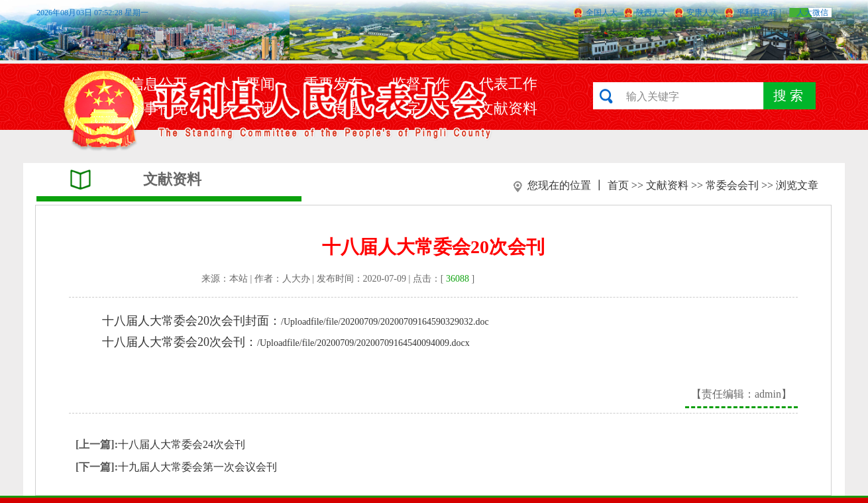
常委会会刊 (732, 185)
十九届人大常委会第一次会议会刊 (197, 467)
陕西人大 (652, 13)
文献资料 (667, 185)
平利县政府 (757, 13)
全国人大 (602, 13)
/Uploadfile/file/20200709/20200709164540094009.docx (363, 343)
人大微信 (812, 13)
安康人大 (702, 13)
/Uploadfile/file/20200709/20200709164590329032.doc (385, 322)
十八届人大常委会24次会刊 (182, 444)
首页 (618, 185)
